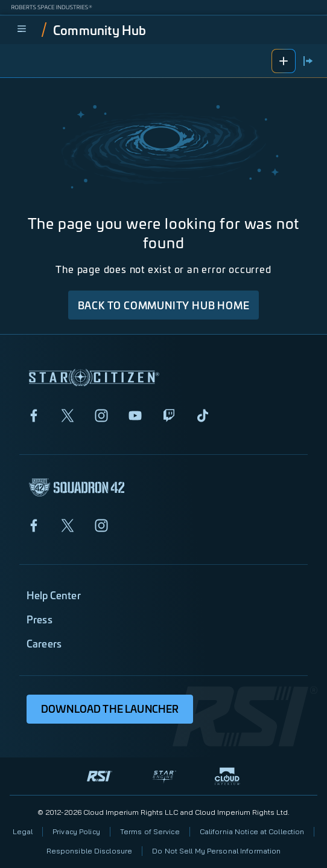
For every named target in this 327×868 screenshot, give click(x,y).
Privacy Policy (76, 831)
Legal (23, 831)
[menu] (22, 30)
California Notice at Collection (252, 831)
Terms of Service (150, 831)
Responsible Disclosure (90, 851)
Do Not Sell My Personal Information (216, 851)
